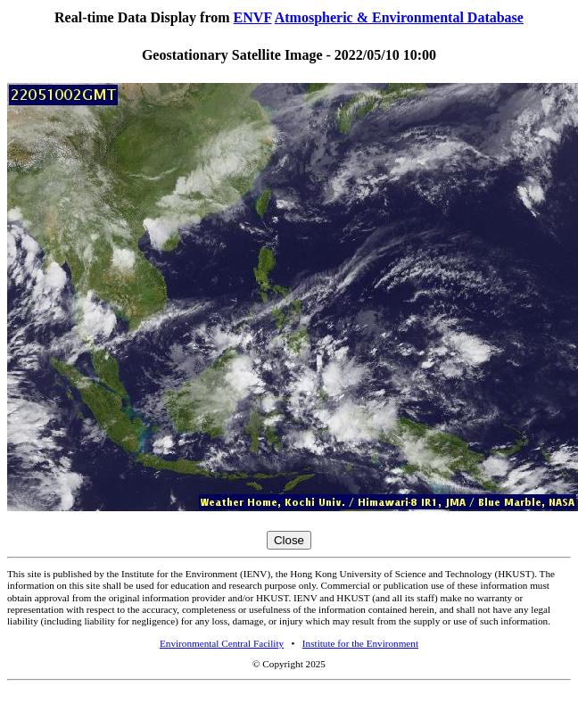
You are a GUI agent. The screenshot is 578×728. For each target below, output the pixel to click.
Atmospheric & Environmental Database (399, 17)
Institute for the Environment (360, 643)
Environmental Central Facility (222, 643)
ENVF (253, 17)
